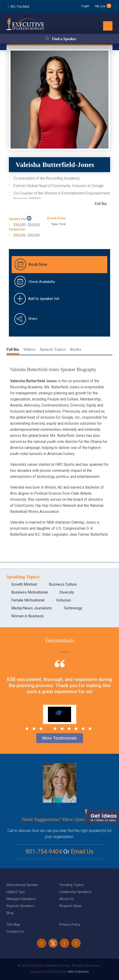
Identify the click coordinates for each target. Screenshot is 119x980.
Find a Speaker (64, 39)
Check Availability (42, 282)
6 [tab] (62, 729)
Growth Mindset (24, 584)
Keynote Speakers (20, 906)
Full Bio (101, 204)
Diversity (67, 592)
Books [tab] (76, 349)
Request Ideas (70, 906)
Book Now (38, 264)
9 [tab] (83, 729)
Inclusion (63, 600)
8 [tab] (76, 729)
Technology (73, 608)
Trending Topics (72, 885)
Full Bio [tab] (13, 349)
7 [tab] (69, 729)
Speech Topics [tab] (53, 349)
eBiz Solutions (78, 972)
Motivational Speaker (23, 885)
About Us (67, 899)
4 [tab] (48, 729)
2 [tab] (34, 729)
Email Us (82, 852)
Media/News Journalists (32, 608)
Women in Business (27, 616)
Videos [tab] (29, 349)
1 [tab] (27, 729)
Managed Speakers (21, 899)
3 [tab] (41, 729)
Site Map (13, 924)
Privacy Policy (70, 924)
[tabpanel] (59, 696)
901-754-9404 (20, 7)
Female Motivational (28, 600)
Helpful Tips (16, 892)
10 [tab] (90, 729)
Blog (10, 913)
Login (85, 6)
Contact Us (15, 931)
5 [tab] (55, 729)
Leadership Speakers (75, 892)
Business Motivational (29, 592)
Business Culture (63, 584)
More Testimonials (60, 738)
